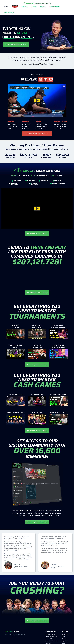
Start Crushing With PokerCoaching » (16, 44)
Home (6, 7)
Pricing (64, 637)
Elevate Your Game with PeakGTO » (37, 134)
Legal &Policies (65, 641)
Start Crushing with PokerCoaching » (37, 234)
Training (25, 7)
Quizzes (34, 7)
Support (64, 643)
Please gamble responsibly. (11, 636)
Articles (43, 7)
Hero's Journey (49, 643)
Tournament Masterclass (51, 639)
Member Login (9, 12)
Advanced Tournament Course (52, 641)
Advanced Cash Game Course (51, 637)
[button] (37, 100)
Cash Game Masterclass (50, 634)
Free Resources (54, 7)
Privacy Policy (65, 639)
